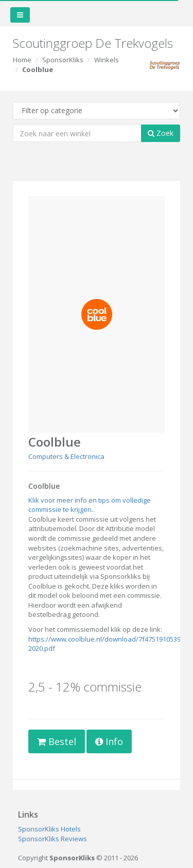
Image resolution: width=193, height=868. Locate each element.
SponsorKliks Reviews (52, 839)
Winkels (107, 60)
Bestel (57, 741)
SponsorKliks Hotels (49, 829)
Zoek (161, 133)
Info (109, 741)
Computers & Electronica (66, 456)
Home (22, 60)
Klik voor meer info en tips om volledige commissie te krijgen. (90, 505)
